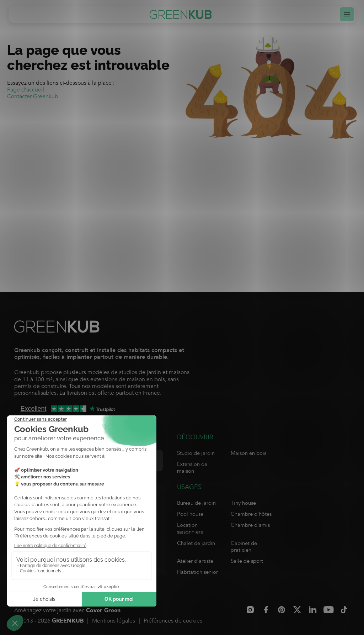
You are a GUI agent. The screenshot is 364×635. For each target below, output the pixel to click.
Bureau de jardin (196, 503)
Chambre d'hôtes (251, 514)
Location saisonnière (190, 528)
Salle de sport (247, 561)
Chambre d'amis (250, 525)
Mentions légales (114, 621)
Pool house (190, 514)
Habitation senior (197, 572)
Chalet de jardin (196, 543)
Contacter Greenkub (33, 96)
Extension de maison (192, 468)
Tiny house (243, 503)
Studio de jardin (196, 453)
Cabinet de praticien (244, 547)
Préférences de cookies (173, 621)
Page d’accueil (26, 90)
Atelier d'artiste (195, 561)
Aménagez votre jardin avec (67, 611)
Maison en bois (248, 453)
